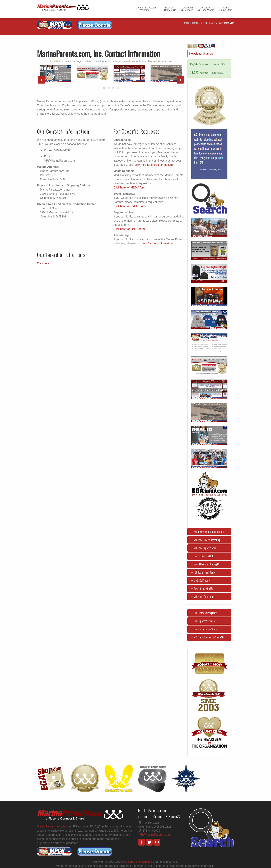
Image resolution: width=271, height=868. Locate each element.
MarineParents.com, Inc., (52, 826)
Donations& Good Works (206, 9)
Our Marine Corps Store (203, 629)
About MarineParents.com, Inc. (207, 532)
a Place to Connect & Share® (207, 637)
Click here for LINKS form (129, 229)
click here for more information (153, 165)
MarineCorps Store (226, 9)
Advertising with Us (201, 589)
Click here (43, 263)
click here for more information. (155, 243)
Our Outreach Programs (204, 613)
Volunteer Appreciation (203, 548)
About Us (209, 23)
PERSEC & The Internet (203, 572)
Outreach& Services (187, 9)
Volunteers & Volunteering (205, 540)
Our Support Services (202, 621)
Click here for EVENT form (130, 206)
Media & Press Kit (201, 580)
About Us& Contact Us (169, 9)
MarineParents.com (193, 23)
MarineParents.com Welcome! (146, 9)
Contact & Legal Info (202, 556)
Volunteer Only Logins (203, 597)
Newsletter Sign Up (201, 54)
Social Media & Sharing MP (205, 564)
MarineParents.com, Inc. (138, 862)
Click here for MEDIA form (130, 188)
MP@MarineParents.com (154, 835)
